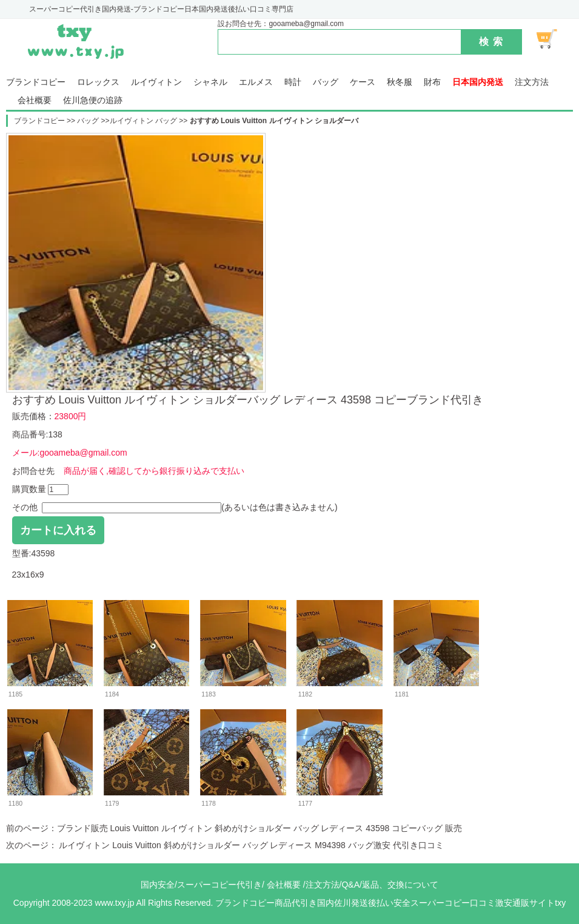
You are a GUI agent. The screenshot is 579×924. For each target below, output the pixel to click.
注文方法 (532, 82)
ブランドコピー (36, 82)
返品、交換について (400, 885)
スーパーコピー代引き (219, 885)
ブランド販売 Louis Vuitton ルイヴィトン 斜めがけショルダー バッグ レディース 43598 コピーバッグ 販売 (259, 828)
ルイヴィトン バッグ (145, 121)
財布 (432, 82)
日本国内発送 (478, 82)
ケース (363, 82)
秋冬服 (400, 82)
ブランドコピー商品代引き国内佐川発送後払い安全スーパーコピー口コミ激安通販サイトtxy (390, 903)
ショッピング (554, 39)
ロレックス (98, 82)
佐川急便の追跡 (93, 100)
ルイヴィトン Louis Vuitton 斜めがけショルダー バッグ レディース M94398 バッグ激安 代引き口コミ (250, 845)
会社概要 (35, 100)
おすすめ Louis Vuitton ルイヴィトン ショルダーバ (274, 121)
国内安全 (158, 885)
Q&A (350, 885)
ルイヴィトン (156, 82)
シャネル (210, 82)
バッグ (326, 82)
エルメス (256, 82)
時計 (293, 82)
